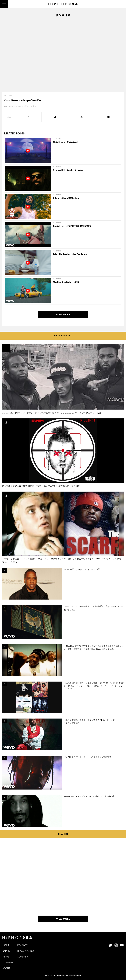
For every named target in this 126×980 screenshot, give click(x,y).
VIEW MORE (63, 315)
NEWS (6, 957)
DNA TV (6, 951)
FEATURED (8, 962)
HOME (6, 945)
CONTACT (22, 945)
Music (11, 106)
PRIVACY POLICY (26, 951)
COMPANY (23, 957)
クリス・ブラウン (31, 106)
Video (6, 106)
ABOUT (6, 968)
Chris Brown (18, 106)
